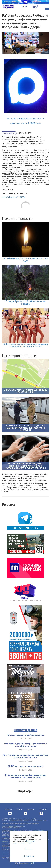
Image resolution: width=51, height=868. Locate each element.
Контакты (31, 809)
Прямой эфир (35, 7)
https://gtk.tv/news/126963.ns (14, 197)
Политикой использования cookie (24, 842)
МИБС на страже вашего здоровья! (26, 766)
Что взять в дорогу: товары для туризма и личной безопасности (26, 745)
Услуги (20, 809)
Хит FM (24, 6)
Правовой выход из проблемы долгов (26, 735)
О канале (9, 809)
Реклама (43, 809)
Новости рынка (26, 730)
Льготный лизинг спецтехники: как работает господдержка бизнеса (26, 756)
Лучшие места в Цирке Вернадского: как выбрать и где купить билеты (26, 776)
